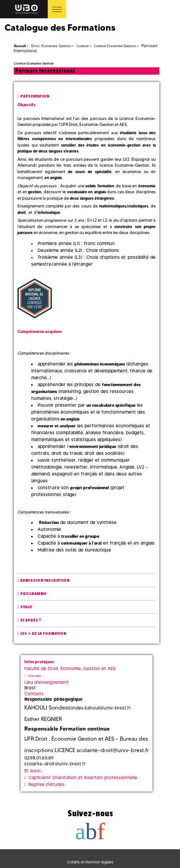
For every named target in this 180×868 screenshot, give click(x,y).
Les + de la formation (43, 634)
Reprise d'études (47, 784)
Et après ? (31, 620)
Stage (26, 607)
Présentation (35, 96)
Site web (34, 676)
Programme (33, 594)
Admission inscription (45, 581)
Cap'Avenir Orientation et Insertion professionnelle (83, 778)
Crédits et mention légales (90, 862)
